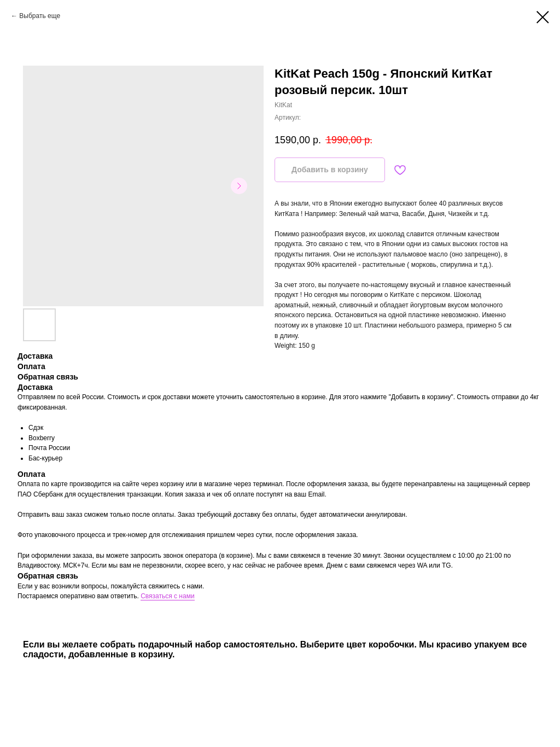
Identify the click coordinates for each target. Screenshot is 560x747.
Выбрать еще (40, 16)
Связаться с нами (167, 596)
